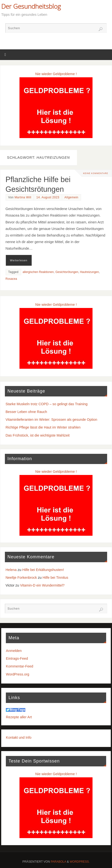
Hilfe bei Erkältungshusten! (43, 570)
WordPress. (80, 862)
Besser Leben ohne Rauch (26, 412)
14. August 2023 (48, 197)
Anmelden (14, 651)
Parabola (58, 862)
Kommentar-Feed (19, 666)
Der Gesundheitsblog (31, 6)
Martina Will (23, 197)
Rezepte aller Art (19, 717)
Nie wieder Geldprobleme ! (56, 74)
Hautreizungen (89, 272)
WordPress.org (18, 674)
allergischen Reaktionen (38, 272)
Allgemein (71, 197)
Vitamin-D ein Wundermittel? (42, 585)
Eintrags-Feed (17, 658)
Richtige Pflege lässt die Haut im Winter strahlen (43, 427)
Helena (11, 570)
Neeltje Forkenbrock (21, 578)
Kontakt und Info (19, 737)
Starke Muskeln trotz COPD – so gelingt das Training (47, 404)
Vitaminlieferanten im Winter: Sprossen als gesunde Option (51, 420)
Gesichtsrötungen (67, 272)
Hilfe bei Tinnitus (56, 578)
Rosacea (11, 279)
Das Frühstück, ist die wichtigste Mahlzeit (38, 435)
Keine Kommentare (96, 173)
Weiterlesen (19, 260)
